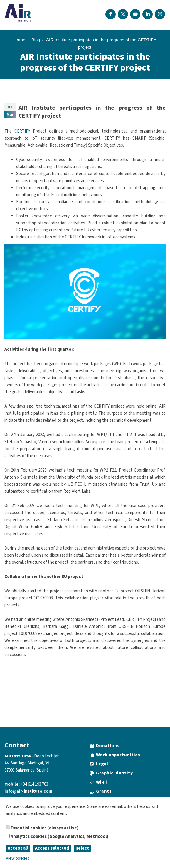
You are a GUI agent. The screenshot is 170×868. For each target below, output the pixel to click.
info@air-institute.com (28, 791)
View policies (18, 858)
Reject (82, 848)
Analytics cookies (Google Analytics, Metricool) (57, 836)
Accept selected (52, 848)
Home (19, 40)
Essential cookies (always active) (42, 828)
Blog (36, 40)
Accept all (18, 848)
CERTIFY (22, 131)
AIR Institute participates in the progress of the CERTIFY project (92, 112)
